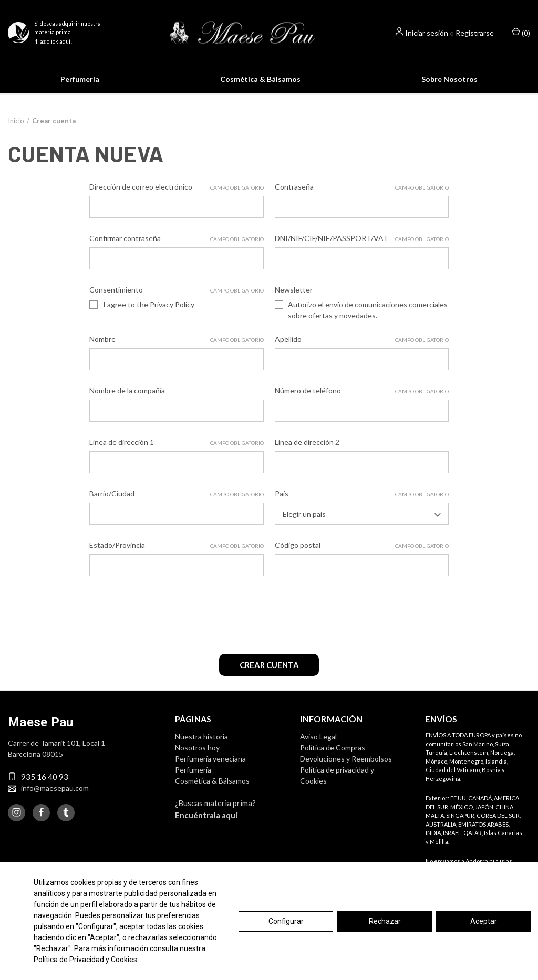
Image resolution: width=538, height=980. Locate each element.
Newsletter (294, 302)
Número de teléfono (362, 403)
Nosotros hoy (197, 757)
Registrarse (475, 33)
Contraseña (362, 199)
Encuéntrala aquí (206, 824)
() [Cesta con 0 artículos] (521, 32)
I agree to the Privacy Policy (149, 316)
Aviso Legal (318, 746)
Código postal (362, 557)
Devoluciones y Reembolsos (346, 768)
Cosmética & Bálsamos (260, 79)
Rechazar (385, 921)
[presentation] (169, 623)
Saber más (367, 100)
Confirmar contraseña (176, 251)
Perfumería (80, 79)
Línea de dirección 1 (176, 454)
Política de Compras (333, 757)
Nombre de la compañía (127, 403)
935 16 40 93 (45, 786)
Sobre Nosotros (449, 79)
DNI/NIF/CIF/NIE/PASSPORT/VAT (362, 251)
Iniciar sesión (427, 33)
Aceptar (484, 921)
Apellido (362, 351)
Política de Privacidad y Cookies (85, 960)
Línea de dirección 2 (307, 454)
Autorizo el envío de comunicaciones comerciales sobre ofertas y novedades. (368, 322)
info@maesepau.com (55, 797)
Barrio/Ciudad (176, 506)
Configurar (286, 921)
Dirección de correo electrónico (176, 199)
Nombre (176, 351)
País (362, 506)
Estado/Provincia (176, 557)
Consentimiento (176, 302)
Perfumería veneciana (210, 768)
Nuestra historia (201, 746)
